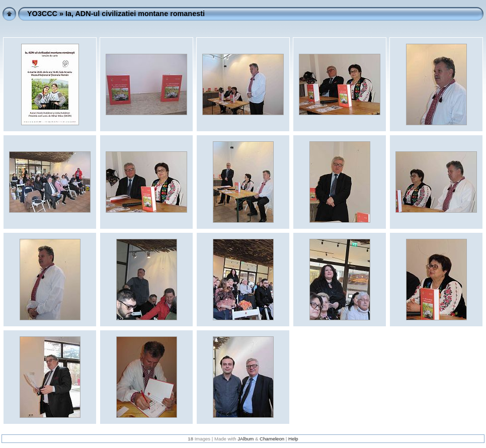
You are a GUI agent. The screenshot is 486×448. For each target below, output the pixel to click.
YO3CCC (42, 14)
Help (293, 439)
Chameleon (272, 439)
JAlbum (246, 439)
